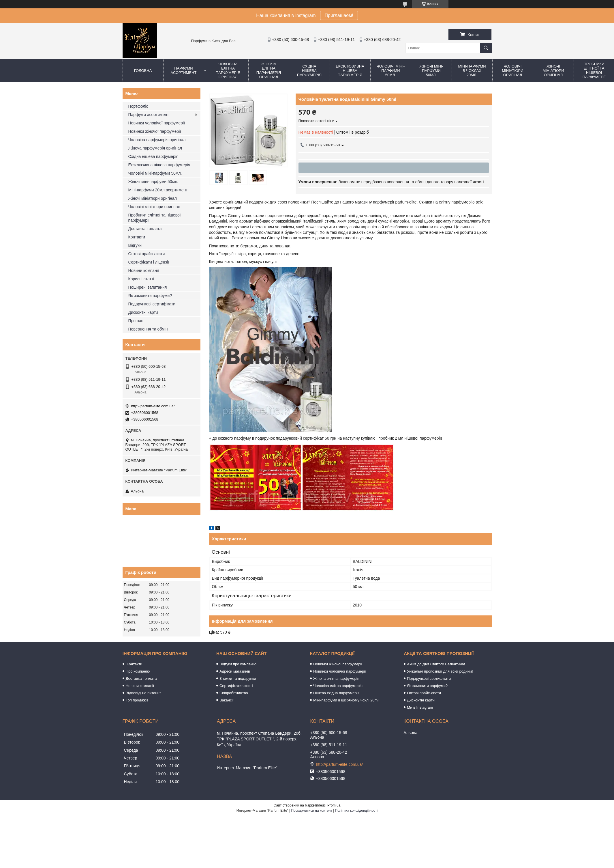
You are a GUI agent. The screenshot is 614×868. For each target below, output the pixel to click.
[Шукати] (486, 48)
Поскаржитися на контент (311, 811)
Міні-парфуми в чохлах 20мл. (472, 71)
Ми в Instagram (420, 707)
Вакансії (227, 700)
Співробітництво (234, 693)
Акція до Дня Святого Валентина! (436, 664)
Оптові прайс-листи (147, 254)
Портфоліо (138, 106)
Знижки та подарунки (238, 678)
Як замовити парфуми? (150, 296)
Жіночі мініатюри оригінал (553, 71)
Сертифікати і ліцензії (149, 262)
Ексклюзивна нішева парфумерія (350, 71)
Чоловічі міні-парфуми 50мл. (391, 71)
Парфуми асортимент (184, 70)
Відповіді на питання (144, 693)
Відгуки (135, 245)
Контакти (137, 237)
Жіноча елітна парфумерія (336, 678)
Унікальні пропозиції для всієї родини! (440, 671)
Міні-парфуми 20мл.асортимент (158, 190)
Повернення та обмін (148, 329)
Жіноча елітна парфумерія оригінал (269, 70)
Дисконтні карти (143, 312)
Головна (143, 71)
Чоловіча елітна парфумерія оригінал (228, 70)
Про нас (136, 321)
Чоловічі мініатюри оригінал (512, 71)
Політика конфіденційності (356, 811)
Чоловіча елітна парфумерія (338, 686)
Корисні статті (141, 279)
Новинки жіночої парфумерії (155, 131)
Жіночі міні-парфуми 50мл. (431, 71)
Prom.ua (334, 805)
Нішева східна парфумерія (336, 693)
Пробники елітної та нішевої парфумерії (155, 218)
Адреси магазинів (235, 671)
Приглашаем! (339, 15)
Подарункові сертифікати (152, 304)
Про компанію (138, 671)
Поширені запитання (148, 287)
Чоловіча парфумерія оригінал (157, 140)
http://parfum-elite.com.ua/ (153, 406)
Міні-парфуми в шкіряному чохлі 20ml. (346, 700)
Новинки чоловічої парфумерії (157, 123)
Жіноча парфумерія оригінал (155, 148)
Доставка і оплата (145, 229)
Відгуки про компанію (238, 664)
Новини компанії (144, 270)
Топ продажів (137, 700)
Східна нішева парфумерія (309, 71)
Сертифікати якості (236, 686)
